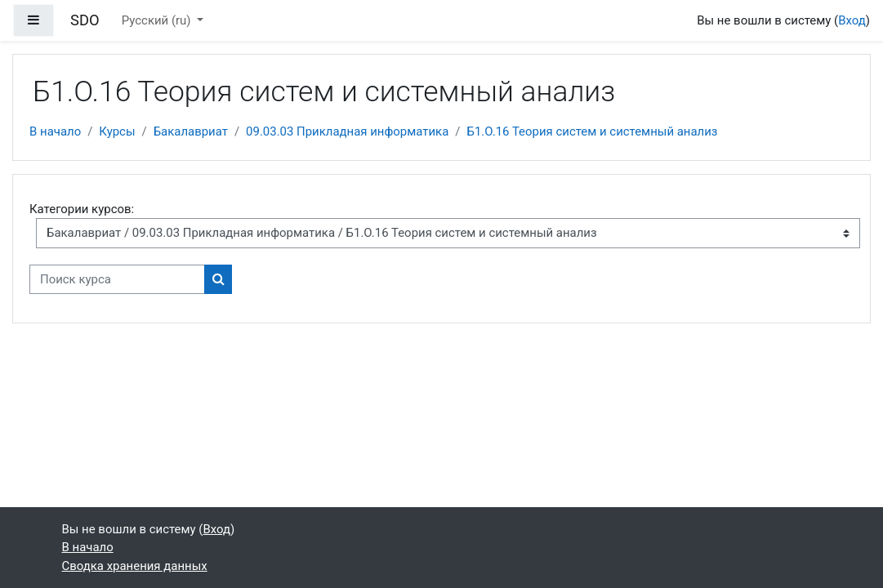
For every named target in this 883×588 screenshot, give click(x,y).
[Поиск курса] (117, 279)
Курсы (117, 131)
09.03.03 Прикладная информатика (347, 131)
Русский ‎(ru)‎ (158, 20)
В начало (55, 131)
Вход (852, 20)
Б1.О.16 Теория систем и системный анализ (592, 131)
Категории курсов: (82, 209)
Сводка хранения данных (135, 566)
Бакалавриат (191, 131)
